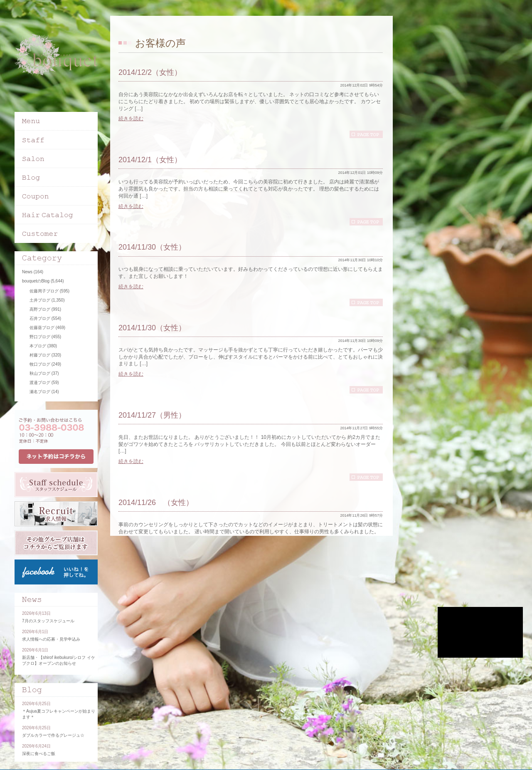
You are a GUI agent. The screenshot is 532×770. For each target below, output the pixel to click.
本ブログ (38, 346)
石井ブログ (40, 318)
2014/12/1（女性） (150, 160)
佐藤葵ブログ (42, 328)
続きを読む (131, 119)
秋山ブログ (40, 373)
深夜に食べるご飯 (39, 754)
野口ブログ (40, 337)
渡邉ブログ (40, 383)
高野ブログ (40, 309)
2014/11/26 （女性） (156, 503)
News (27, 272)
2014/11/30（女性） (152, 247)
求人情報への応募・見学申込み (51, 639)
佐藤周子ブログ (44, 291)
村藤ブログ (40, 355)
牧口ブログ (40, 364)
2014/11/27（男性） (152, 415)
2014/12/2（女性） (150, 72)
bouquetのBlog (36, 281)
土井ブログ (40, 300)
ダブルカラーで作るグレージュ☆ (53, 735)
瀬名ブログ (40, 392)
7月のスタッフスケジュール (48, 621)
